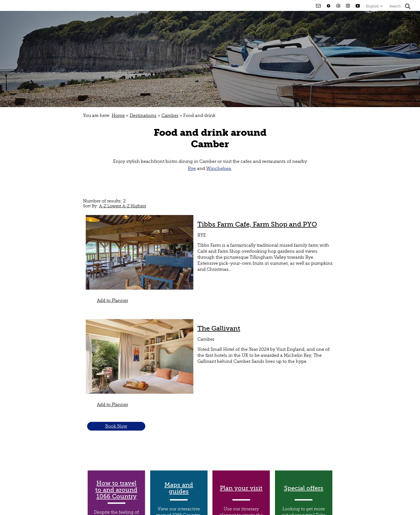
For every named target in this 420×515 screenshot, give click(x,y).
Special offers (304, 488)
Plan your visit (241, 488)
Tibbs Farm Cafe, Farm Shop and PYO (257, 224)
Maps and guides (179, 488)
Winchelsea (219, 169)
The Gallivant (219, 328)
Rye (192, 169)
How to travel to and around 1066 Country (116, 490)
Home (118, 116)
